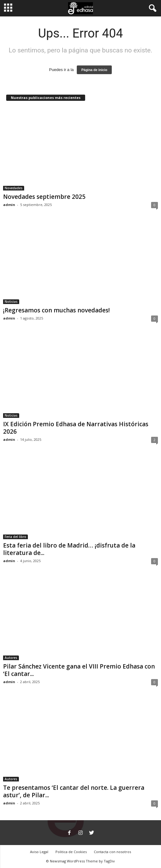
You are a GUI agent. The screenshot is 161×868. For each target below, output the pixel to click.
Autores (11, 658)
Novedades (14, 188)
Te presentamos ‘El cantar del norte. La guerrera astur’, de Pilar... (74, 791)
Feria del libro (15, 537)
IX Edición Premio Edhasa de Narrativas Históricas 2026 (76, 428)
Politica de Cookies (71, 852)
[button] (151, 8)
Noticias (11, 302)
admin (9, 205)
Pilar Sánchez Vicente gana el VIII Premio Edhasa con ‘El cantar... (79, 670)
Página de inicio (94, 70)
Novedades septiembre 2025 (44, 197)
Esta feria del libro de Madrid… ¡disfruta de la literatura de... (69, 549)
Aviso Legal (39, 852)
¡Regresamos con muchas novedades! (57, 310)
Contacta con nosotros (112, 852)
